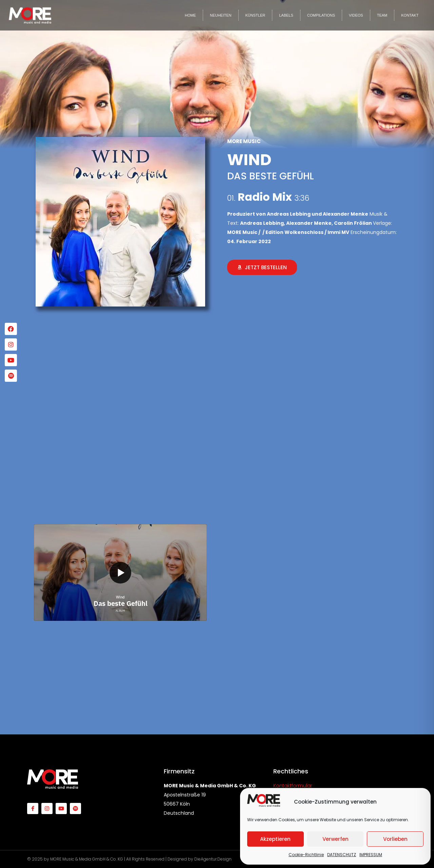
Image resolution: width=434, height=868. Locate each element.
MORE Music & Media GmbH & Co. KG (87, 859)
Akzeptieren (275, 839)
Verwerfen (336, 839)
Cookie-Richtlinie (306, 855)
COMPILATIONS (321, 15)
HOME (190, 15)
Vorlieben (395, 839)
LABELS (286, 15)
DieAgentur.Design (213, 859)
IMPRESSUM (371, 855)
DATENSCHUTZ (342, 855)
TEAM (382, 15)
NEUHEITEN (221, 15)
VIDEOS (356, 15)
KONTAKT (410, 15)
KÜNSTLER (255, 15)
